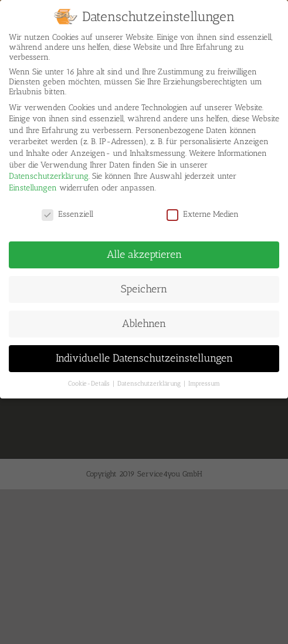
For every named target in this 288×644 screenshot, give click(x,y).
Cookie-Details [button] (90, 378)
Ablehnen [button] (144, 318)
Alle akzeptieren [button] (144, 249)
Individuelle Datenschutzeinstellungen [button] (144, 353)
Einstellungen (33, 183)
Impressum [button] (204, 378)
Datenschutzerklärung (49, 171)
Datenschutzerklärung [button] (150, 378)
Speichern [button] (144, 284)
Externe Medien (203, 209)
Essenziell (67, 209)
